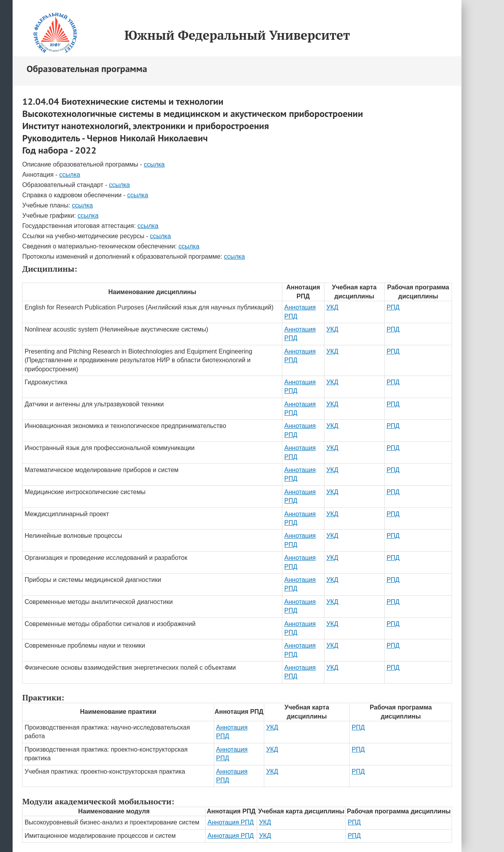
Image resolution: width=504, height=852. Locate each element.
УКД (332, 307)
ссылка (154, 164)
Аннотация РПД (231, 822)
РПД (393, 307)
